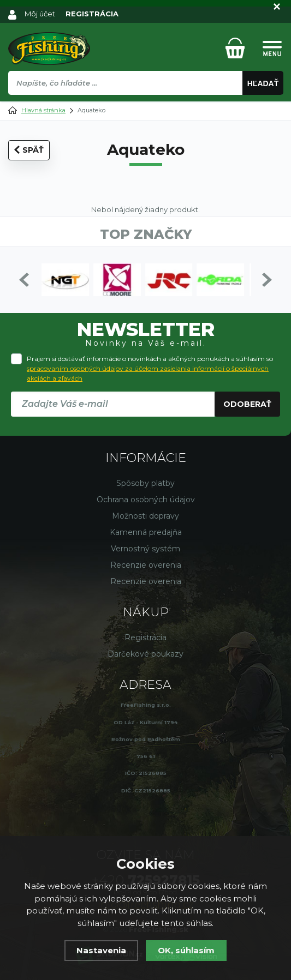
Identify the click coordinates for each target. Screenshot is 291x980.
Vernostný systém (145, 549)
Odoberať (247, 404)
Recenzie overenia (146, 565)
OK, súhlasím (186, 950)
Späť (29, 150)
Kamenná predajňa (146, 532)
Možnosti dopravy (145, 516)
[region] (145, 106)
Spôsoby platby (145, 483)
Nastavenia (101, 950)
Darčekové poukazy (145, 654)
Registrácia (145, 638)
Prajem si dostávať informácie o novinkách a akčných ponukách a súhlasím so (150, 368)
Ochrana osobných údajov (146, 500)
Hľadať (263, 83)
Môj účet (40, 14)
